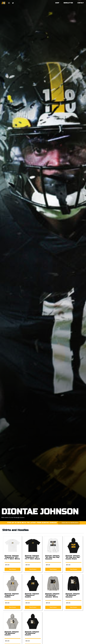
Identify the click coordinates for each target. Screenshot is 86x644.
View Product (13, 569)
